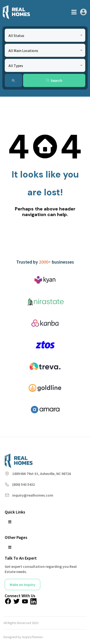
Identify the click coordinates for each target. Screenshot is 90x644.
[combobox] (45, 35)
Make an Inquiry (22, 585)
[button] (74, 12)
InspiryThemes (33, 637)
